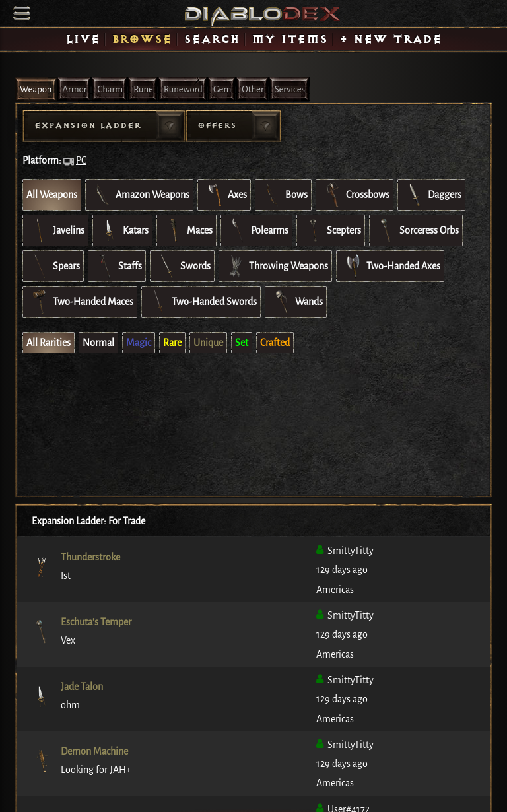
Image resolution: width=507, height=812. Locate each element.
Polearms (256, 230)
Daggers (431, 195)
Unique (208, 343)
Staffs (117, 266)
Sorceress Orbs (416, 230)
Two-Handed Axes (390, 266)
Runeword (183, 89)
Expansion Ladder (87, 125)
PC (81, 160)
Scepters (331, 230)
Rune (143, 89)
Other (253, 89)
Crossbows (355, 195)
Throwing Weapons (275, 266)
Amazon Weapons (139, 195)
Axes (224, 195)
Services (290, 89)
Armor (75, 89)
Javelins (55, 230)
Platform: (42, 160)
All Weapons (52, 195)
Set (242, 343)
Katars (122, 230)
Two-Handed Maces (80, 302)
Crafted (275, 343)
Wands (296, 302)
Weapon (36, 89)
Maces (186, 230)
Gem (222, 89)
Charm (110, 89)
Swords (182, 266)
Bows (283, 195)
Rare (172, 343)
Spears (53, 266)
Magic (139, 343)
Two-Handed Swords (201, 302)
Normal (98, 343)
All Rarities (49, 343)
